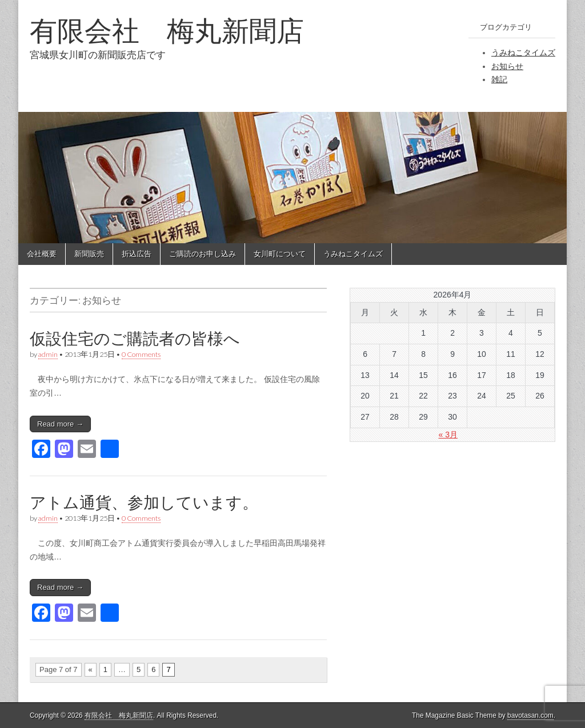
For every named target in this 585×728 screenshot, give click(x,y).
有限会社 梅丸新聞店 (167, 31)
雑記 (499, 79)
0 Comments (141, 354)
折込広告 (137, 254)
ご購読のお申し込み (203, 254)
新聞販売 (89, 254)
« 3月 (448, 435)
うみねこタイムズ (523, 53)
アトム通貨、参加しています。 (144, 502)
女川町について (280, 254)
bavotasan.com (530, 715)
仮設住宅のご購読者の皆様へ (135, 339)
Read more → (60, 424)
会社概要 (42, 254)
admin (48, 354)
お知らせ (507, 66)
